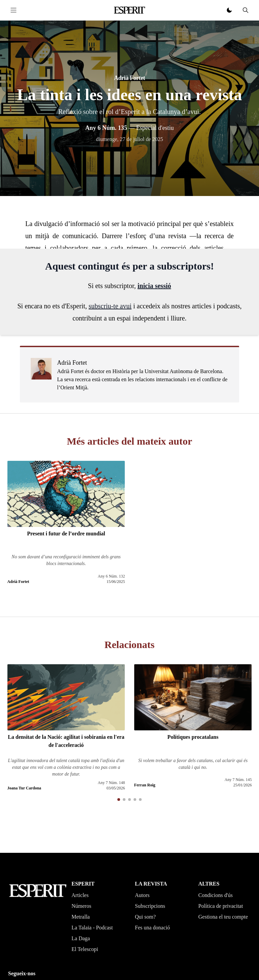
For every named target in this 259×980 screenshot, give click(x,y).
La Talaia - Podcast (92, 928)
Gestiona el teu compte (223, 917)
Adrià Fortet (129, 78)
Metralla (81, 917)
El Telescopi (85, 949)
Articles (80, 895)
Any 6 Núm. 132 (111, 576)
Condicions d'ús (215, 895)
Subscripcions (150, 906)
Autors (142, 895)
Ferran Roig (145, 785)
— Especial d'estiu (130, 128)
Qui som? (145, 917)
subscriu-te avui (110, 306)
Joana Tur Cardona (24, 788)
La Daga (81, 938)
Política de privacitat (221, 906)
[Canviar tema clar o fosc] (229, 10)
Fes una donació (152, 928)
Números (81, 906)
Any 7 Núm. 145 (238, 780)
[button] (119, 800)
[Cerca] (246, 10)
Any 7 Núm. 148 (111, 783)
